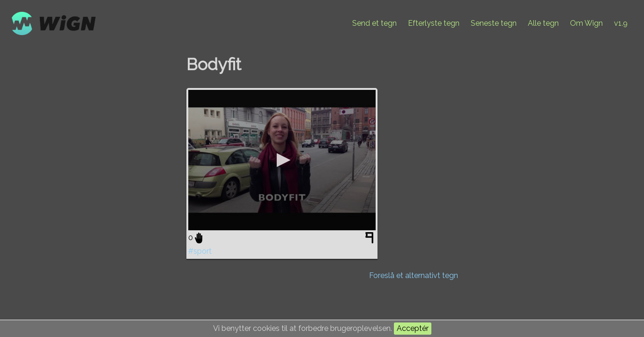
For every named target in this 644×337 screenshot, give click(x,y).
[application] (282, 160)
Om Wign (586, 23)
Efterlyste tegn (434, 23)
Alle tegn (543, 23)
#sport (200, 251)
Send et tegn (374, 23)
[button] (282, 160)
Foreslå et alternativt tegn (414, 275)
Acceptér (413, 328)
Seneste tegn (494, 23)
